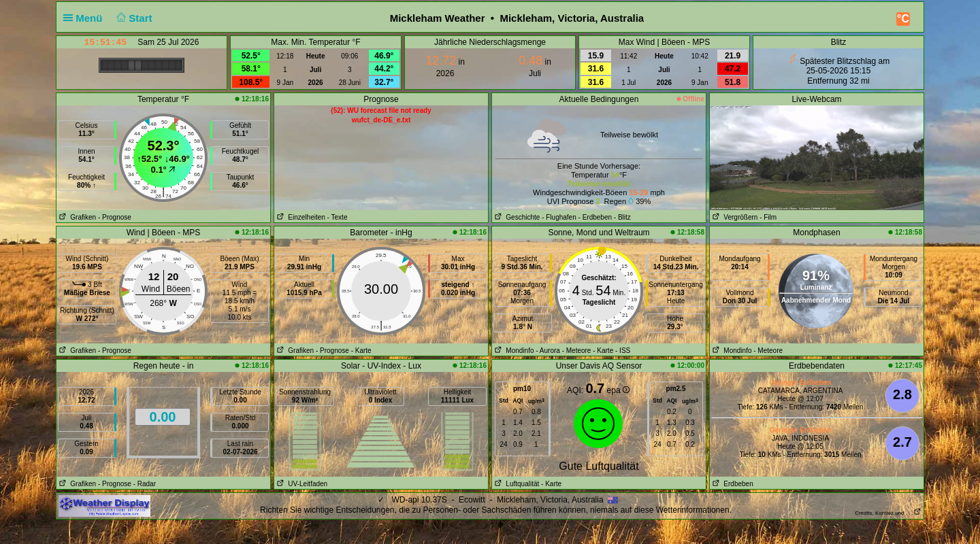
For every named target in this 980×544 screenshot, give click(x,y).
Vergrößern (734, 217)
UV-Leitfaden (301, 484)
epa (618, 390)
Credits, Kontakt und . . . (888, 513)
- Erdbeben (595, 217)
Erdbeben (732, 484)
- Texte (338, 217)
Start (133, 18)
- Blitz (622, 217)
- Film (768, 217)
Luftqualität (516, 484)
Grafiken (76, 217)
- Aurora (548, 351)
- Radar (145, 484)
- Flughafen (559, 217)
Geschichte (516, 217)
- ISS (623, 351)
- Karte (361, 351)
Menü (86, 18)
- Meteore (577, 351)
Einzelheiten (300, 217)
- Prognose (115, 217)
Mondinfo (513, 351)
